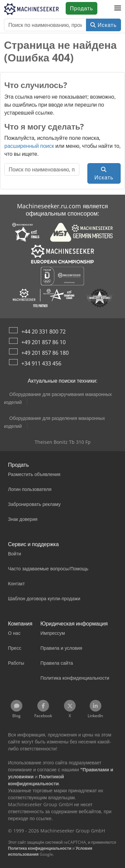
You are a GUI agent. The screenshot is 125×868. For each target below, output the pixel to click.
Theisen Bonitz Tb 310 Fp (63, 442)
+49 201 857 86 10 (43, 342)
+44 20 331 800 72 (43, 332)
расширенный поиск (29, 146)
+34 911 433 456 (41, 363)
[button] (118, 8)
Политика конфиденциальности (40, 848)
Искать (103, 25)
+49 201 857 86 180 (45, 353)
